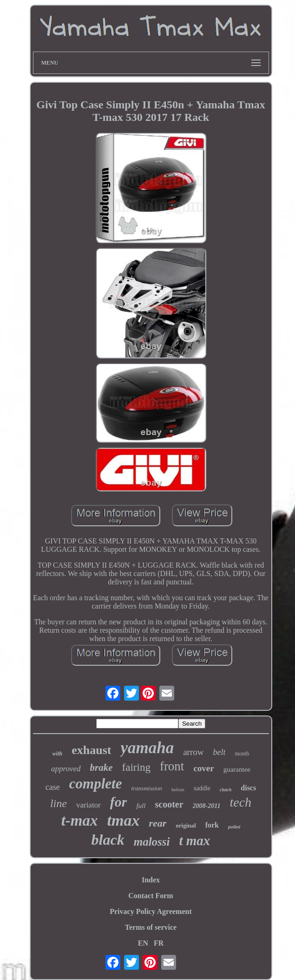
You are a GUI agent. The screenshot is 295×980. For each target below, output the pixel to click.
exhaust (91, 750)
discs (248, 788)
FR (159, 943)
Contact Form (151, 896)
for (119, 802)
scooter (169, 804)
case (53, 787)
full (141, 806)
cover (203, 768)
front (172, 766)
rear (157, 823)
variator (88, 805)
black (108, 840)
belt (219, 752)
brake (102, 768)
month (242, 754)
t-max (80, 821)
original (186, 825)
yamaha (147, 748)
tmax (124, 820)
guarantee (237, 769)
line (59, 803)
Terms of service (151, 927)
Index (151, 880)
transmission (146, 788)
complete (96, 784)
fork (212, 825)
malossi (152, 842)
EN (143, 943)
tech (240, 802)
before (178, 789)
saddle (202, 788)
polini (234, 827)
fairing (136, 767)
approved (66, 769)
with (57, 754)
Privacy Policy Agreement (151, 911)
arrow (193, 752)
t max (195, 841)
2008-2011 (207, 806)
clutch (226, 790)
